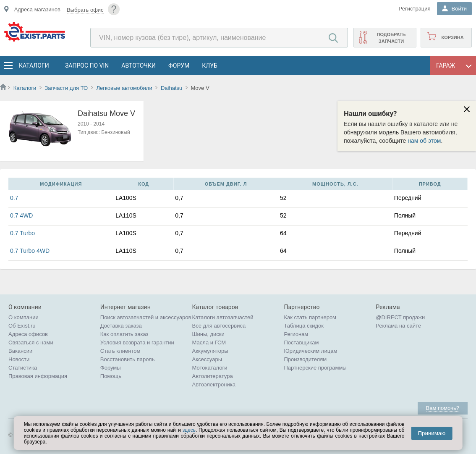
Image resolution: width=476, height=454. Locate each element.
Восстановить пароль (128, 359)
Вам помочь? (443, 408)
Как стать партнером (310, 317)
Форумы (111, 368)
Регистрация (415, 9)
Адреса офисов (28, 334)
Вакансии (20, 351)
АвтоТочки (139, 66)
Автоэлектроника (214, 384)
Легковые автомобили (124, 88)
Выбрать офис (85, 10)
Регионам (296, 334)
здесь (189, 430)
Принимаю (432, 433)
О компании (24, 317)
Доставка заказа (121, 326)
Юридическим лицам (310, 351)
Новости (19, 359)
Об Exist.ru (22, 326)
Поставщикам (301, 342)
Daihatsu (171, 88)
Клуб (210, 66)
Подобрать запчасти (391, 38)
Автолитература (213, 376)
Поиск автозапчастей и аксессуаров (146, 317)
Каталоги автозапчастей (223, 317)
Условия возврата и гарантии (137, 342)
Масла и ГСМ (209, 342)
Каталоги (34, 66)
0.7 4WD (21, 215)
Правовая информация (38, 376)
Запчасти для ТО (66, 88)
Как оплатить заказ (124, 334)
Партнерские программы (315, 368)
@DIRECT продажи (400, 317)
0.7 (14, 198)
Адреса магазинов (37, 9)
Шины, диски (208, 334)
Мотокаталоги (210, 368)
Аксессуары (207, 359)
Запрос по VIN (87, 66)
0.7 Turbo (22, 233)
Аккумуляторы (210, 351)
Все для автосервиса (219, 326)
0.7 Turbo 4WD (30, 251)
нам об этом (424, 141)
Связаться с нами (31, 342)
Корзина (452, 37)
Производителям (305, 359)
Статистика (23, 368)
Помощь (111, 376)
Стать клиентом (120, 351)
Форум (179, 66)
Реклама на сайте (398, 326)
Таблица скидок (304, 326)
